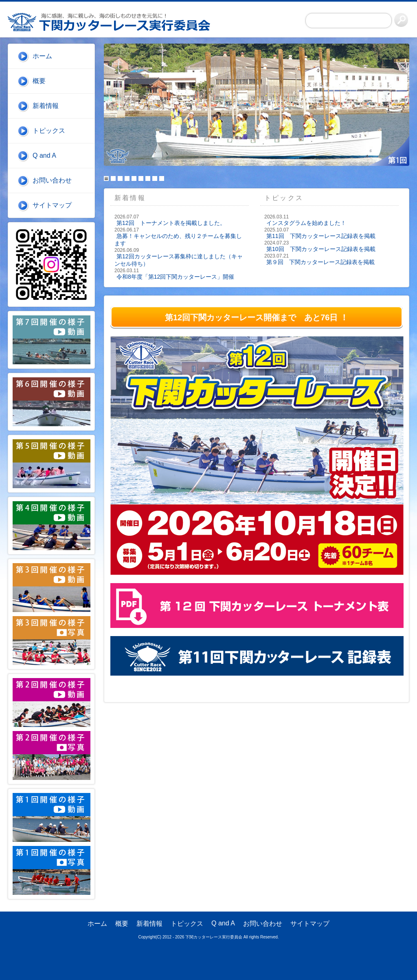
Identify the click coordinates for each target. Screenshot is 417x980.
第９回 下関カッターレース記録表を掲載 (320, 262)
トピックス (49, 131)
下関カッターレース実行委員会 (114, 22)
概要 (39, 81)
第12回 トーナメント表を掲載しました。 (171, 223)
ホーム (42, 56)
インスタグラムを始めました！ (306, 223)
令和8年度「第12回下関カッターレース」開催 (175, 277)
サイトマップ (52, 205)
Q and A (44, 155)
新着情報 (46, 106)
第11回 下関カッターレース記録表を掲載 (321, 236)
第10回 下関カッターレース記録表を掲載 (321, 249)
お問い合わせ (52, 180)
